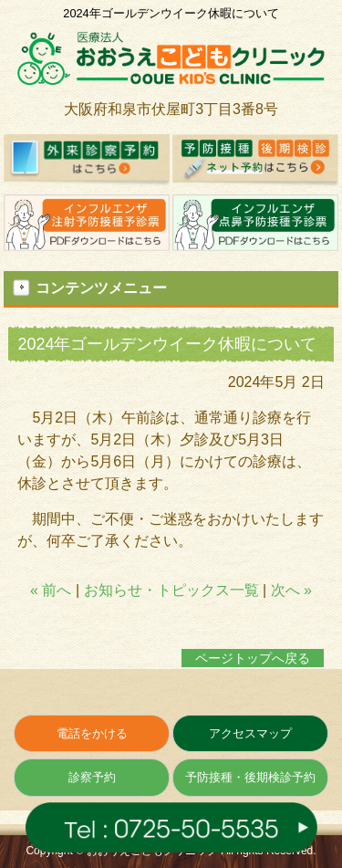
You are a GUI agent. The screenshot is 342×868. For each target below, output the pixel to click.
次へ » (291, 590)
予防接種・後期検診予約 (250, 777)
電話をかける (92, 733)
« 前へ (51, 590)
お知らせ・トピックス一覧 (171, 590)
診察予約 (92, 777)
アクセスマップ (250, 733)
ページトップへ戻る (253, 658)
